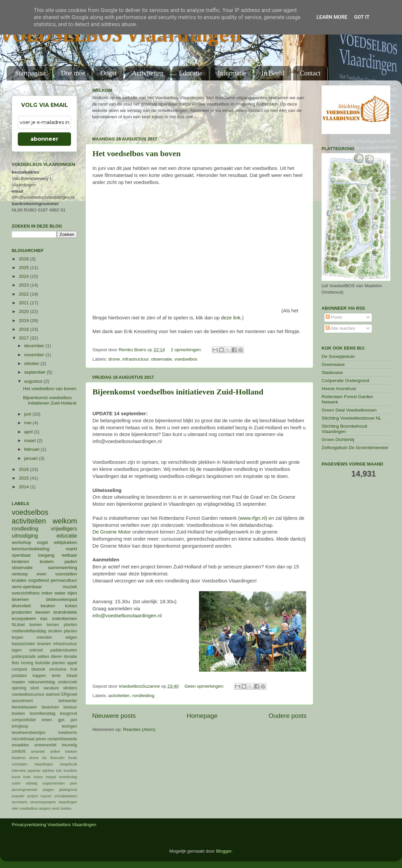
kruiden (19, 580)
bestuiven (50, 707)
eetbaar (69, 555)
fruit (74, 669)
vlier (15, 808)
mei (28, 423)
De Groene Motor (112, 532)
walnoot (53, 694)
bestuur (71, 707)
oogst (42, 542)
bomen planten (62, 625)
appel (72, 663)
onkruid (36, 650)
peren (41, 739)
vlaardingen (68, 802)
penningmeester (25, 790)
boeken (18, 714)
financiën (57, 758)
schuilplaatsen (66, 796)
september (36, 372)
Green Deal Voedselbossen (349, 410)
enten (47, 720)
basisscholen (23, 644)
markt (71, 549)
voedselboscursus (28, 694)
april (29, 432)
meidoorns (68, 733)
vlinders (70, 688)
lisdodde (43, 663)
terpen (17, 637)
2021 (24, 303)
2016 (24, 469)
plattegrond (68, 790)
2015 (24, 478)
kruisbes (70, 770)
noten (16, 783)
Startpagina (30, 73)
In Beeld (273, 73)
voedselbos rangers (35, 808)
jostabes (19, 676)
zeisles (66, 808)
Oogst (109, 73)
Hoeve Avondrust (339, 389)
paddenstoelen (64, 650)
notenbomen (64, 618)
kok (59, 770)
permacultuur (64, 580)
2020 (24, 312)
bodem (47, 562)
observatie (161, 359)
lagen (17, 650)
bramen (44, 644)
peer (73, 783)
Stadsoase (332, 373)
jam (74, 720)
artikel (55, 751)
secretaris (20, 802)
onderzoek (68, 682)
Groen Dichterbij (338, 440)
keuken (48, 606)
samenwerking (62, 568)
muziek (70, 587)
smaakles (20, 745)
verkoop (20, 574)
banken (71, 751)
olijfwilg (32, 783)
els (45, 758)
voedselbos (186, 359)
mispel (51, 777)
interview (19, 770)
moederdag (68, 777)
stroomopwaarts (43, 802)
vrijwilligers (64, 529)
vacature (51, 688)
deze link (231, 318)
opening (19, 688)
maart (30, 441)
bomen (36, 625)
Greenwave (333, 364)
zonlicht (19, 751)
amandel (38, 751)
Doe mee (73, 73)
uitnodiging (25, 536)
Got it (362, 17)
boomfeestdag (43, 714)
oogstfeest (39, 580)
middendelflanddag (29, 631)
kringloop (20, 726)
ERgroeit (69, 694)
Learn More (332, 17)
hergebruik (69, 764)
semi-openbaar (27, 587)
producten (22, 612)
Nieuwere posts (114, 716)
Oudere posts (288, 716)
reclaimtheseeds (62, 739)
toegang (46, 555)
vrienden (44, 637)
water (60, 593)
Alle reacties (341, 328)
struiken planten (62, 631)
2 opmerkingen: (187, 350)
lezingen (70, 726)
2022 (24, 294)
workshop (21, 542)
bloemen (20, 599)
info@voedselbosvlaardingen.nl (127, 616)
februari (32, 449)
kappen (40, 676)
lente (56, 676)
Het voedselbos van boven (137, 153)
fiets (15, 663)
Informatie (232, 73)
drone (114, 359)
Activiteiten (148, 73)
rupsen (46, 796)
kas (44, 618)
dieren (57, 657)
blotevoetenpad (62, 599)
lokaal (72, 676)
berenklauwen (24, 707)
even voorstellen (57, 574)
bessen (43, 612)
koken (71, 606)
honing (27, 663)
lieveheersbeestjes (29, 733)
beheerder (68, 701)
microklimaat (23, 739)
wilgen (71, 637)
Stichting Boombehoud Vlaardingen (344, 429)
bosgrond (69, 714)
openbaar (21, 555)
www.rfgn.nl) (254, 518)
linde (27, 777)
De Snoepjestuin (338, 356)
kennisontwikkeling (31, 549)
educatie (67, 536)
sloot (35, 688)
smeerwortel (45, 745)
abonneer (44, 139)
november (35, 355)
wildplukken (65, 542)
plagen (48, 790)
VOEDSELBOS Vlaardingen (121, 36)
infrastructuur (135, 359)
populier (18, 796)
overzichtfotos (26, 593)
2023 (24, 285)
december (35, 346)
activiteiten (119, 696)
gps (61, 720)
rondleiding (143, 696)
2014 (24, 487)
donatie (70, 657)
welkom (65, 521)
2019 (24, 321)
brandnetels (65, 612)
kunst (16, 777)
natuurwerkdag (42, 682)
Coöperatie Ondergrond (345, 381)
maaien (18, 682)
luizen (38, 777)
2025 (24, 268)
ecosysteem (24, 618)
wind (56, 808)
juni (28, 414)
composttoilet (24, 720)
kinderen (20, 562)
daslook (38, 669)
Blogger (224, 851)
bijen (72, 593)
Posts (334, 317)
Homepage (202, 716)
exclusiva (58, 669)
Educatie (191, 73)
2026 (24, 259)
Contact (310, 73)
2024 (24, 276)
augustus (34, 381)
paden (71, 562)
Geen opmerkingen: (205, 686)
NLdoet (18, 625)
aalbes (43, 657)
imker (47, 593)
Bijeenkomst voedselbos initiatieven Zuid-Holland (178, 392)
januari (31, 458)
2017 (24, 338)
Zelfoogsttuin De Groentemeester (355, 448)
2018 (24, 329)
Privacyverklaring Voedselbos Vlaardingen (54, 825)
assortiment (22, 701)
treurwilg (69, 745)
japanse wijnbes (41, 770)
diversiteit (21, 606)
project (32, 796)
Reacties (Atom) (139, 729)
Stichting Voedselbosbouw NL (352, 418)
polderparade (24, 657)
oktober (32, 363)
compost (19, 669)
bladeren (19, 758)
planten (59, 663)
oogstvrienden (54, 783)
